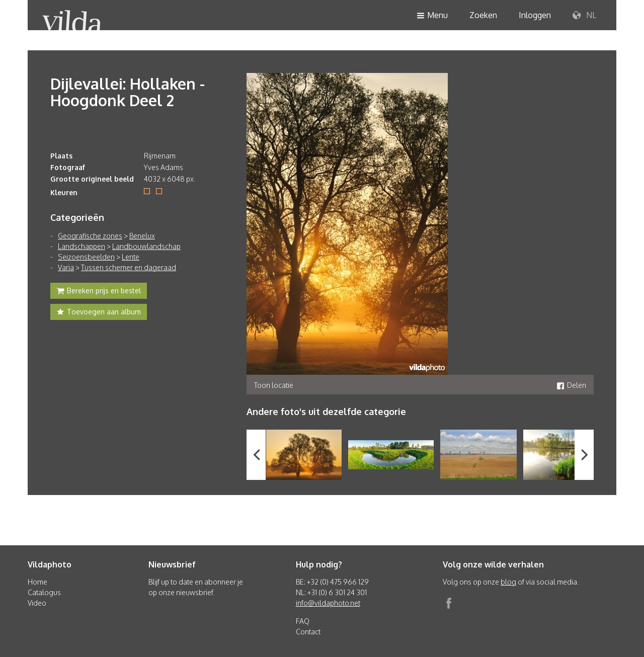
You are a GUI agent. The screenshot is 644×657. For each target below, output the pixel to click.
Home (37, 582)
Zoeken (483, 15)
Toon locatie (274, 385)
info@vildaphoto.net (328, 603)
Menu (432, 16)
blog (508, 582)
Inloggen (535, 15)
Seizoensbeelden (86, 257)
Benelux (142, 236)
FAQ (303, 621)
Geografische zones (90, 236)
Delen (571, 385)
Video (37, 603)
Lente (131, 257)
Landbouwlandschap (146, 246)
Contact (308, 632)
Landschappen (82, 246)
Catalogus (44, 592)
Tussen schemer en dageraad (129, 267)
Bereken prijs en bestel (99, 292)
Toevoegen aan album (99, 313)
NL (584, 16)
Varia (66, 267)
